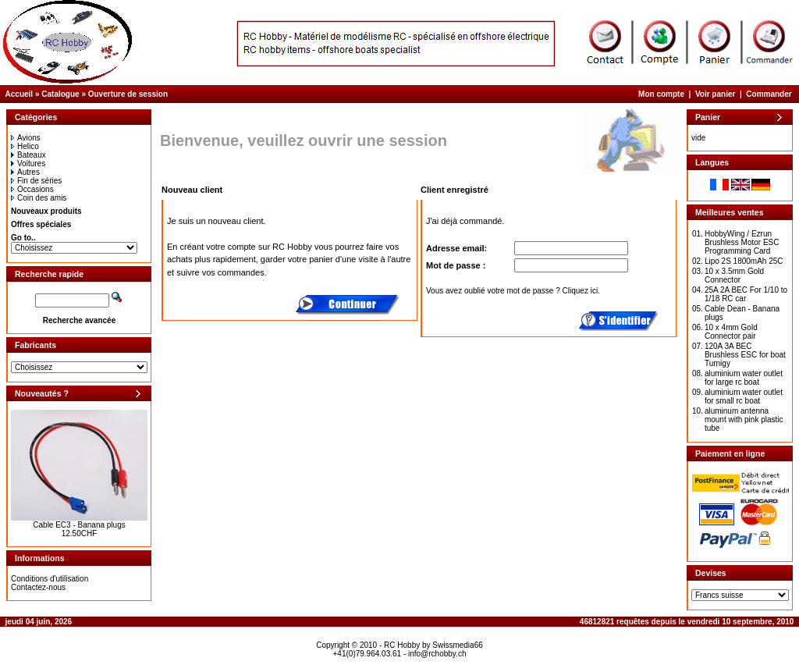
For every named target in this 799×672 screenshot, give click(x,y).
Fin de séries (36, 181)
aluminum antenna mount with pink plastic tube (744, 420)
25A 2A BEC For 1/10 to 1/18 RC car (746, 294)
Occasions (32, 189)
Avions (26, 138)
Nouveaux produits (46, 211)
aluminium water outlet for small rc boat (744, 396)
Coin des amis (39, 198)
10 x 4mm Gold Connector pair (731, 332)
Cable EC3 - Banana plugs (79, 525)
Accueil (20, 94)
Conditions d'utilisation (50, 579)
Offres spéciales (41, 224)
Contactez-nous (38, 587)
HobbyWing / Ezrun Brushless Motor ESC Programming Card (742, 242)
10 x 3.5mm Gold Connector (734, 276)
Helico (25, 146)
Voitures (28, 164)
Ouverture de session (128, 94)
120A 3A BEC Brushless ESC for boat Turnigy (745, 355)
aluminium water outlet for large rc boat (744, 378)
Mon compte (661, 94)
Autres (25, 172)
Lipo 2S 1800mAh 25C (744, 261)
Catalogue (60, 94)
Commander (769, 94)
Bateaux (28, 155)
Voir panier (716, 94)
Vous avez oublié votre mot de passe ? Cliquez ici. (513, 291)
